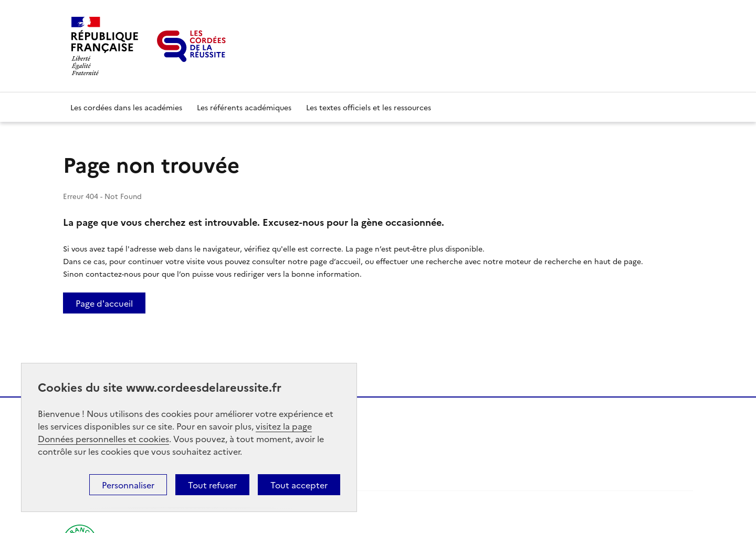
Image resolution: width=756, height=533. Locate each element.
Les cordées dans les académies (126, 107)
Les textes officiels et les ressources (369, 107)
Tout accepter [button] (299, 485)
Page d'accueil (104, 303)
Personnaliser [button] (128, 485)
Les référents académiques (244, 107)
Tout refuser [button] (212, 485)
